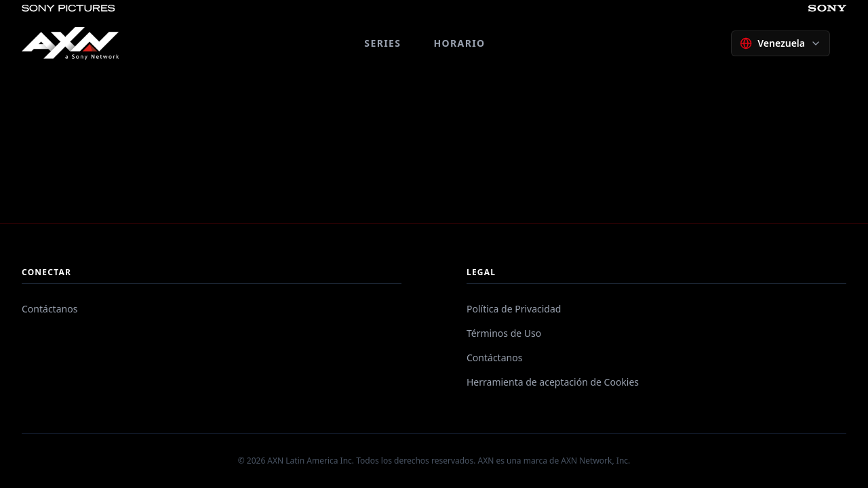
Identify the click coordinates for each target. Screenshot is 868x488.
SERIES (382, 43)
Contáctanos (50, 309)
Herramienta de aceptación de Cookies (553, 382)
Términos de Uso (504, 333)
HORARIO (459, 43)
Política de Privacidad (514, 309)
